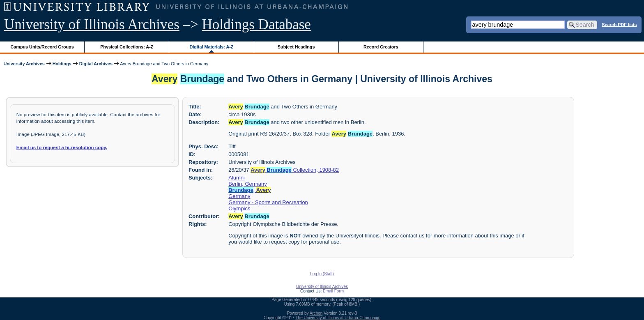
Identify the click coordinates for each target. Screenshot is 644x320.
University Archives (24, 64)
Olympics (239, 208)
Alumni (237, 178)
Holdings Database (256, 24)
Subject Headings (296, 47)
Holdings (62, 64)
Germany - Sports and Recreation (268, 202)
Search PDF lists (619, 24)
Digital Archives (96, 64)
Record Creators (381, 47)
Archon (316, 313)
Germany (239, 196)
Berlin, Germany (248, 184)
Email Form (333, 291)
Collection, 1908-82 (295, 170)
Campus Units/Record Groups (42, 47)
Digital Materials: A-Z (211, 47)
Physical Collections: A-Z (127, 47)
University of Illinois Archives (92, 24)
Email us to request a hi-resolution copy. (62, 147)
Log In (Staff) (322, 274)
